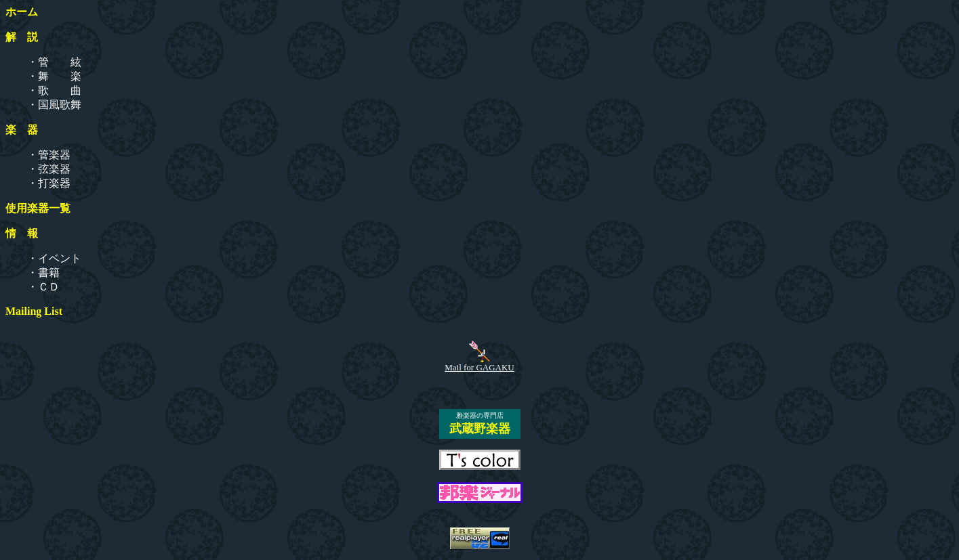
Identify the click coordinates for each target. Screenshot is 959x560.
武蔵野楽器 (480, 429)
